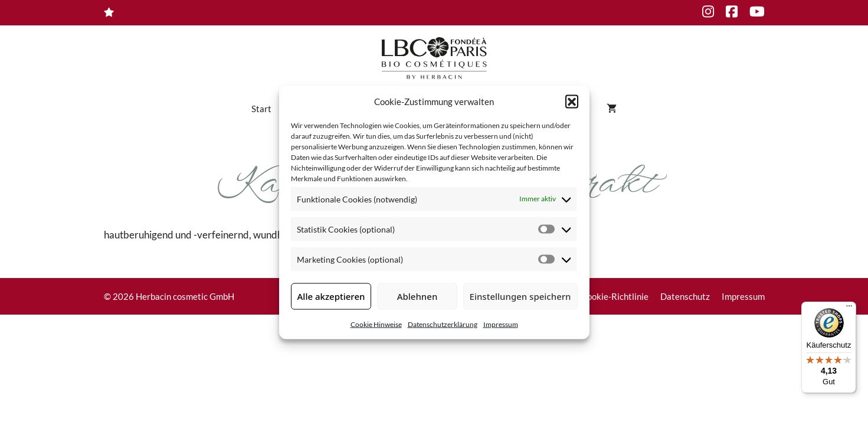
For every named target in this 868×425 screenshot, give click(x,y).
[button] (572, 102)
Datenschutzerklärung (443, 324)
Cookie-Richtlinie (615, 296)
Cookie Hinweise (376, 324)
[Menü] (849, 309)
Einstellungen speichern (520, 296)
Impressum (501, 324)
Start (261, 109)
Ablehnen (417, 296)
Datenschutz (685, 296)
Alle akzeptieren (331, 296)
